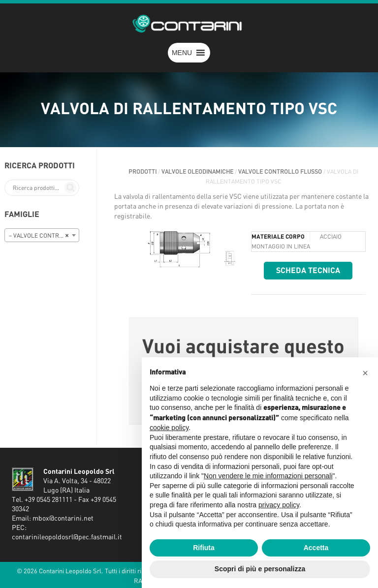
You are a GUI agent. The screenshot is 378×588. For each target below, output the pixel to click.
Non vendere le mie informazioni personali (268, 476)
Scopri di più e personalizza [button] (260, 569)
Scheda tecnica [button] (308, 271)
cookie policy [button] (169, 428)
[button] (182, 53)
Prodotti (142, 172)
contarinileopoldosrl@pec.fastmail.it (67, 537)
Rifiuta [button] (204, 548)
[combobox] (42, 235)
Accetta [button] (316, 548)
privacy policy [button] (279, 505)
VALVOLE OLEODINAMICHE (197, 172)
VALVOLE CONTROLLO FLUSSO (280, 172)
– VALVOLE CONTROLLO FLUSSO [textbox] (44, 236)
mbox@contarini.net (63, 519)
